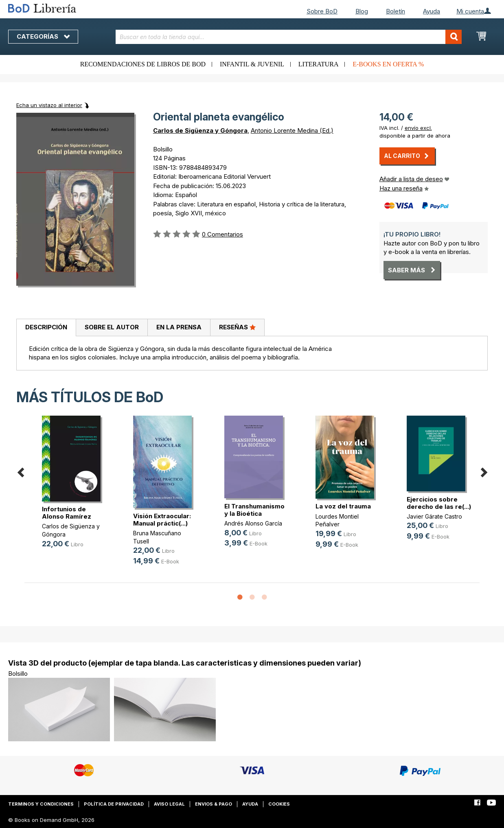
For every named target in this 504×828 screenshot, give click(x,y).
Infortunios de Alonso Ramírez (67, 513)
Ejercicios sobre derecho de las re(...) (439, 503)
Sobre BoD (322, 11)
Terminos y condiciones (41, 804)
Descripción (46, 327)
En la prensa (179, 327)
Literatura (319, 64)
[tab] (46, 328)
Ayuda (432, 11)
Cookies (279, 804)
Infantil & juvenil (252, 64)
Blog (362, 11)
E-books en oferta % (388, 64)
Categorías (43, 36)
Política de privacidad (114, 804)
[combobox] (289, 37)
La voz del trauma (343, 506)
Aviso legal (169, 804)
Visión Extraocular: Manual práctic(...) (162, 520)
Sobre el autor (112, 327)
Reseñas (237, 327)
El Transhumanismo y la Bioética (254, 510)
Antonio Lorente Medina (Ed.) (292, 130)
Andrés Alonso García (253, 523)
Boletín (396, 11)
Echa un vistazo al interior (49, 105)
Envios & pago (214, 804)
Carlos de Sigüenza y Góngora (200, 130)
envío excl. (418, 128)
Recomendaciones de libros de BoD (143, 64)
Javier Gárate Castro (434, 516)
